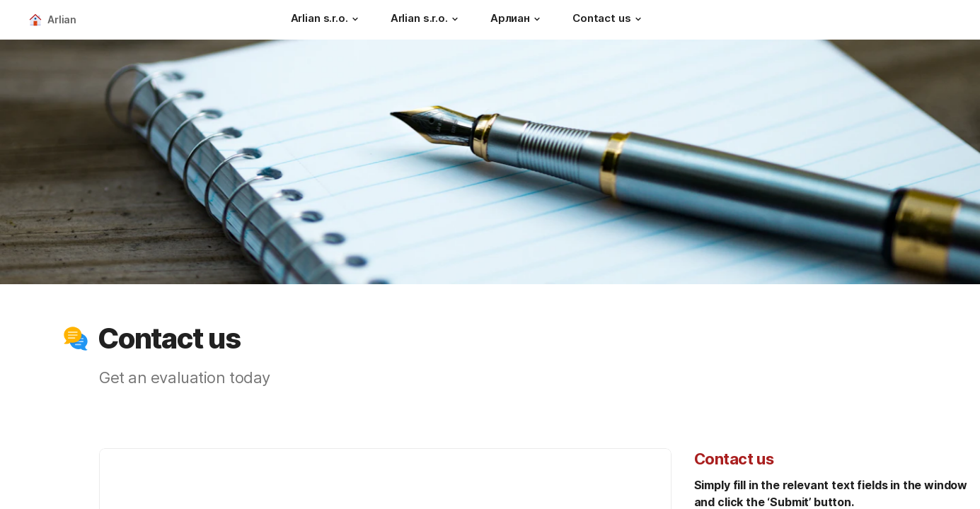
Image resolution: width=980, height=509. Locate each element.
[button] (355, 19)
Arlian (62, 19)
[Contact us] (609, 20)
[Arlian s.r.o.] (327, 20)
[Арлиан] (517, 20)
